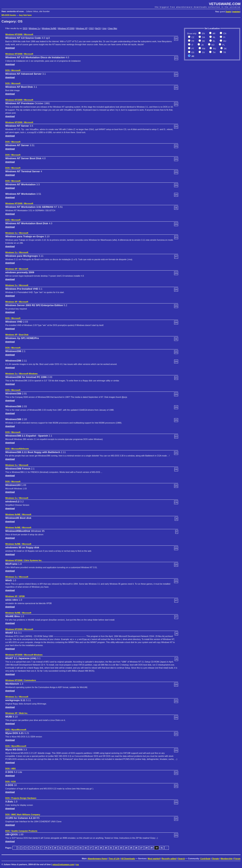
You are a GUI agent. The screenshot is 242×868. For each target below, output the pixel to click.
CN (224, 33)
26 (136, 848)
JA (202, 45)
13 (70, 848)
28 (147, 848)
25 (131, 848)
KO (213, 45)
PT (193, 49)
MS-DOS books (9, 15)
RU (214, 49)
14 (75, 848)
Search (181, 859)
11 (60, 848)
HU (224, 41)
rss (77, 864)
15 (81, 848)
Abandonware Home (97, 859)
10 (55, 848)
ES (193, 52)
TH (214, 52)
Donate (216, 859)
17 (91, 848)
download (10, 48)
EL (214, 41)
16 (86, 848)
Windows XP (82, 28)
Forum (237, 859)
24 (126, 848)
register (236, 12)
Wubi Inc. (24, 713)
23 (121, 848)
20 (106, 848)
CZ (193, 37)
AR (214, 33)
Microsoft (29, 34)
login (228, 12)
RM (203, 49)
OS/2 (91, 28)
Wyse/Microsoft (19, 730)
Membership (227, 859)
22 (116, 848)
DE (203, 41)
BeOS (98, 28)
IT (192, 45)
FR (193, 41)
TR (224, 52)
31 (162, 848)
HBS (14, 769)
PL (223, 45)
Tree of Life (114, 859)
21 (111, 848)
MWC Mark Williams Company (26, 814)
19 (101, 848)
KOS (14, 782)
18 (96, 848)
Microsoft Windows (28, 374)
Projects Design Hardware (24, 798)
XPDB (22, 596)
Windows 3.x (34, 28)
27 (141, 848)
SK (225, 49)
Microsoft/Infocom (20, 449)
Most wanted (154, 859)
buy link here (26, 15)
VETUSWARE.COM (225, 4)
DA (203, 37)
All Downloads (128, 859)
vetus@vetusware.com (63, 864)
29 (151, 848)
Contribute (205, 859)
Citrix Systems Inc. (33, 560)
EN (203, 33)
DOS (25, 28)
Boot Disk (24, 335)
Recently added (169, 859)
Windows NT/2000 (66, 28)
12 (65, 848)
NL (214, 37)
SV (203, 52)
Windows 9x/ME (49, 28)
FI (224, 37)
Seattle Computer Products (24, 831)
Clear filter (113, 28)
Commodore (30, 680)
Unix (104, 28)
